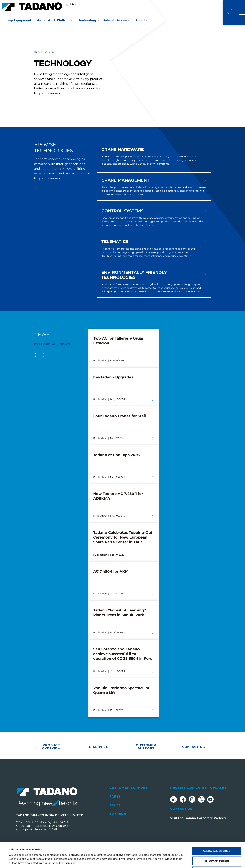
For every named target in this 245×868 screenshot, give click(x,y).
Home (37, 52)
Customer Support (146, 747)
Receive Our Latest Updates (199, 788)
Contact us (194, 747)
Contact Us (181, 809)
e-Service (99, 747)
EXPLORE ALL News (52, 344)
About (140, 20)
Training (118, 814)
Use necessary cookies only (217, 846)
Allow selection (217, 836)
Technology (88, 20)
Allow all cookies (217, 826)
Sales (115, 805)
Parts (115, 796)
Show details (143, 861)
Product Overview (51, 747)
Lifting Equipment (17, 20)
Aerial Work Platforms (55, 20)
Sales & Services (116, 20)
